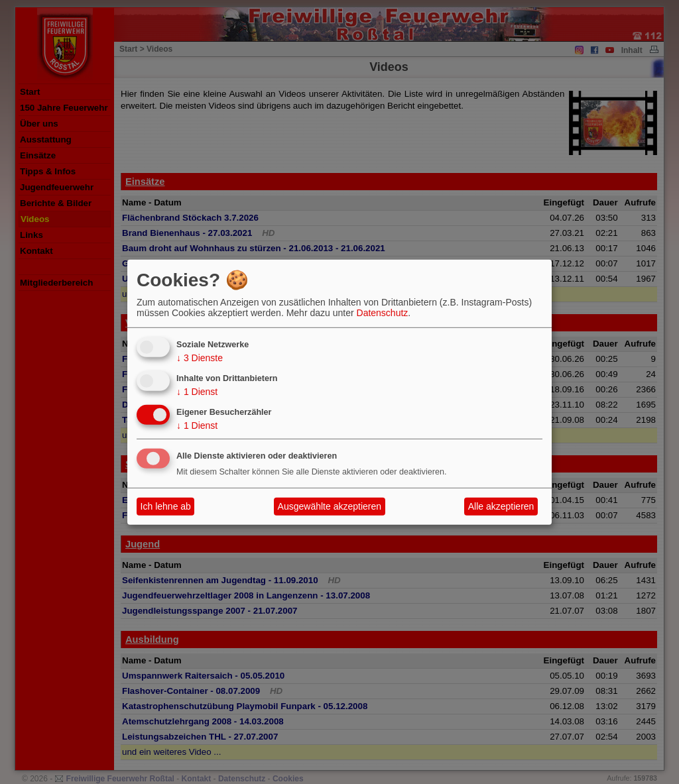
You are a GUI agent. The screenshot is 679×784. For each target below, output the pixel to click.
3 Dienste (200, 358)
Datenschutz (383, 313)
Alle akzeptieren (501, 506)
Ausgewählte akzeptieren (330, 506)
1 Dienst (197, 392)
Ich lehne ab (166, 506)
